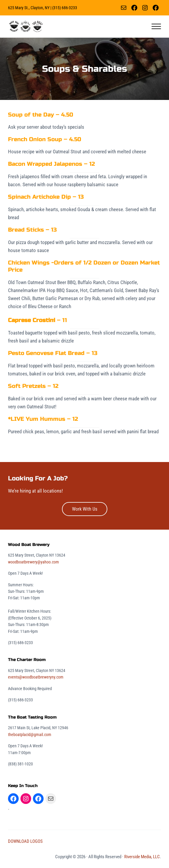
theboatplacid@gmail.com (30, 735)
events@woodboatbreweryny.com (36, 677)
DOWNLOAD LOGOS (25, 841)
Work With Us (85, 509)
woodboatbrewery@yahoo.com (34, 562)
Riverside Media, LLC (142, 857)
